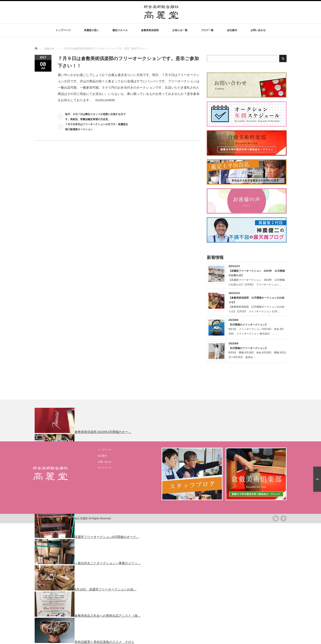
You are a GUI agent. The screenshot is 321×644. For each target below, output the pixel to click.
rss (276, 518)
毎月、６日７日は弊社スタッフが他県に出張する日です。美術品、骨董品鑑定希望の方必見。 (95, 117)
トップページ (63, 30)
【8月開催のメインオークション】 (248, 325)
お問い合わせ (258, 30)
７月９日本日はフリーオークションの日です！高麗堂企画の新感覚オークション (97, 127)
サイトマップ (105, 468)
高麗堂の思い (92, 30)
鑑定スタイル (120, 30)
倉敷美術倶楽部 (150, 30)
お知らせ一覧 (180, 30)
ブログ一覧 (207, 30)
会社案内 (232, 30)
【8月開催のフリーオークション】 (248, 348)
